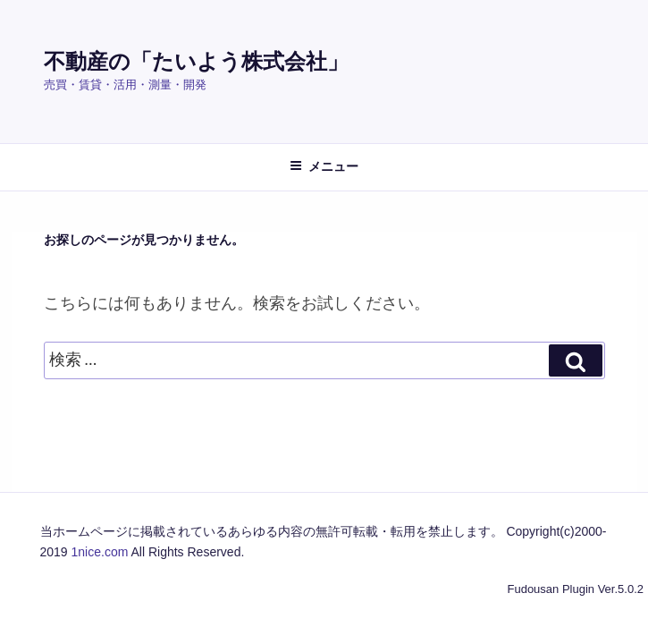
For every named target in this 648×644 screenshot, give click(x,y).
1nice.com (100, 552)
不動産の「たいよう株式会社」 (196, 61)
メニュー (324, 166)
